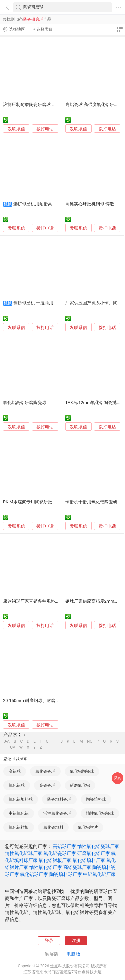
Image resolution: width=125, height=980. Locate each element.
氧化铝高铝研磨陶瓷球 (25, 403)
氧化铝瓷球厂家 (60, 853)
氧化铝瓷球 (45, 771)
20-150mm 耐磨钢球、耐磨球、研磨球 (40, 700)
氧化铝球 (17, 785)
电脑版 (73, 954)
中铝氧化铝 (19, 813)
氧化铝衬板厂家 (55, 860)
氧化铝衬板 (19, 827)
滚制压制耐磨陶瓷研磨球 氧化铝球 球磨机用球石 (49, 104)
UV (12, 747)
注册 (76, 941)
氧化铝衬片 (88, 827)
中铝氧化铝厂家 (99, 874)
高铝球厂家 (64, 846)
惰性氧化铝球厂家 (24, 853)
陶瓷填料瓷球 (59, 799)
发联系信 (16, 129)
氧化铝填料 (53, 827)
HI (55, 741)
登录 (49, 941)
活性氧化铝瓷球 (57, 813)
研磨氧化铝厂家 (94, 853)
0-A (7, 741)
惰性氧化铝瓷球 (100, 813)
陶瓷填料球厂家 (66, 874)
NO (90, 741)
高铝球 (15, 771)
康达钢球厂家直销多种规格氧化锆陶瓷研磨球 (46, 601)
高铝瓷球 (47, 785)
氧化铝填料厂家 (89, 860)
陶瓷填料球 (96, 799)
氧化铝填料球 (21, 799)
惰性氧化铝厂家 (46, 867)
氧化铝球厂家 (34, 874)
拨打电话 (45, 129)
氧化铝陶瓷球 (82, 771)
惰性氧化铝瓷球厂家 (98, 846)
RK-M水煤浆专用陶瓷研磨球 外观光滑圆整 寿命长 (50, 502)
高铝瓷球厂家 (77, 867)
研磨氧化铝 (80, 785)
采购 (118, 778)
